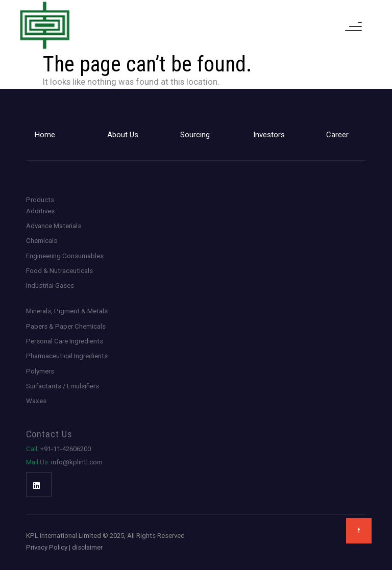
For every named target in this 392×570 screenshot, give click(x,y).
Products (40, 200)
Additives (40, 211)
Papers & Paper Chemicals (66, 326)
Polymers (40, 371)
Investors (269, 135)
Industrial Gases (50, 286)
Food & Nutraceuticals (59, 271)
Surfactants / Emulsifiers (63, 386)
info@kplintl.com (64, 462)
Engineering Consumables (65, 256)
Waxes (36, 401)
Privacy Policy (47, 547)
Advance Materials (54, 226)
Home (45, 135)
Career (337, 135)
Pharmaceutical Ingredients (67, 356)
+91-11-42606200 (58, 449)
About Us (123, 135)
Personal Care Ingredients (65, 341)
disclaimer (87, 547)
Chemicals (42, 241)
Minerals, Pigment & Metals (67, 311)
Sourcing (195, 135)
